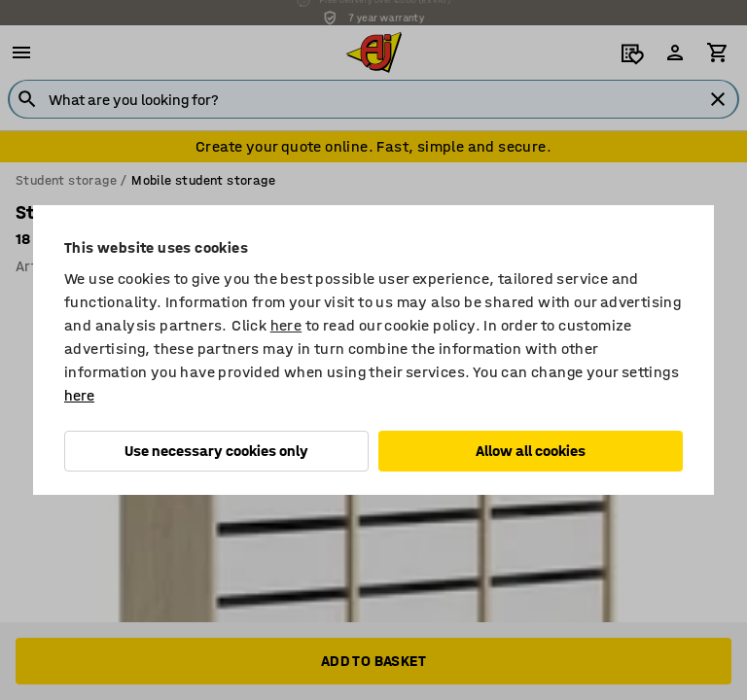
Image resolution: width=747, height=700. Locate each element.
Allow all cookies (531, 451)
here (286, 325)
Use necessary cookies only (216, 451)
